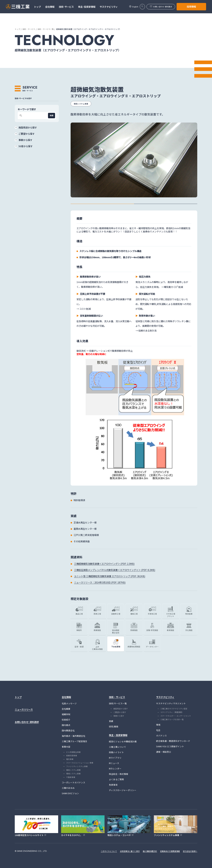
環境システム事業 (81, 104)
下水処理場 (116, 647)
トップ (17, 29)
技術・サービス (29, 29)
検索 (52, 115)
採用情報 (191, 6)
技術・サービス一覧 (46, 29)
